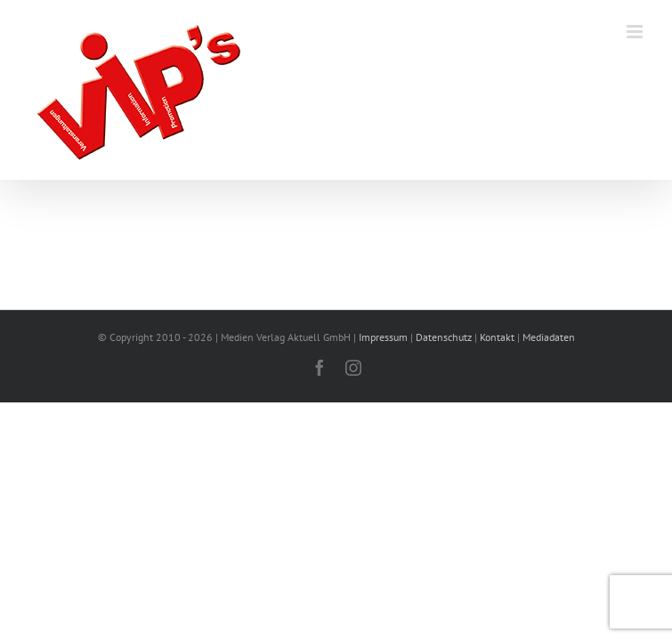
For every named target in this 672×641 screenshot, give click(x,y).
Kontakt (497, 337)
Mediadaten (549, 337)
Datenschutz (444, 337)
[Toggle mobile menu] (636, 32)
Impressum (383, 337)
